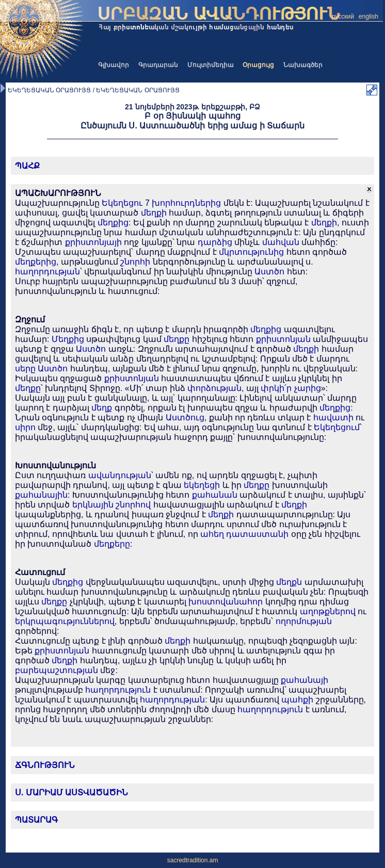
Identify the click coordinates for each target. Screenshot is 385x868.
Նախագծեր (303, 65)
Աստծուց (185, 417)
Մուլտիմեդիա (211, 65)
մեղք (102, 408)
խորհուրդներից (186, 203)
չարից (308, 388)
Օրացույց (258, 65)
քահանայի (304, 680)
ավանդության (120, 475)
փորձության (214, 388)
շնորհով (133, 505)
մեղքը (177, 339)
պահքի (297, 700)
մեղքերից (36, 262)
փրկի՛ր (276, 388)
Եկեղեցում (337, 427)
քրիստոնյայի (93, 242)
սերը (25, 369)
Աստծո (269, 272)
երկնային (93, 505)
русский (343, 17)
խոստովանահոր (226, 602)
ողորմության (304, 621)
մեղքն (289, 582)
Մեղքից (68, 339)
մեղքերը (112, 544)
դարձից (215, 242)
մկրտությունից (251, 252)
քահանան (215, 495)
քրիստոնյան (283, 339)
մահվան (281, 242)
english (368, 17)
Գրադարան (158, 65)
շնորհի (135, 262)
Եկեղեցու (122, 203)
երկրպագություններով (65, 621)
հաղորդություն (118, 690)
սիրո (25, 427)
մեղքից (113, 223)
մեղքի (154, 213)
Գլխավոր (114, 65)
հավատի (333, 417)
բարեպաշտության (57, 670)
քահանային (41, 495)
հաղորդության (47, 272)
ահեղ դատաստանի (244, 534)
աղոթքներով (328, 611)
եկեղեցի (202, 485)
